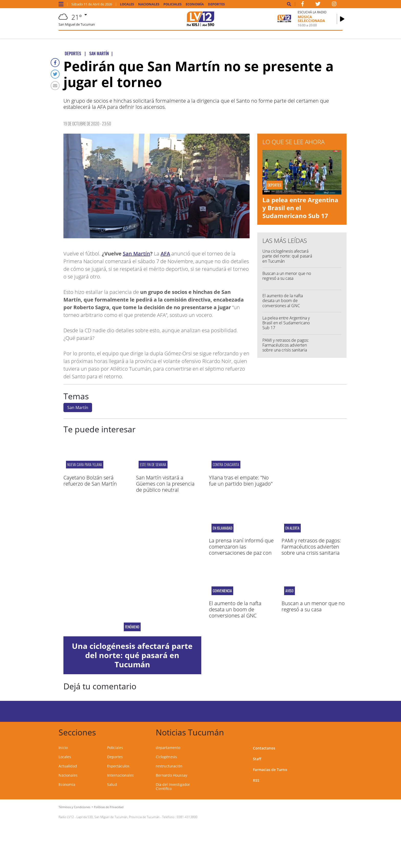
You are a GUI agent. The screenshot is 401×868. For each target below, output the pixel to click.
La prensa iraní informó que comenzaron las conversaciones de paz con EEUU (241, 550)
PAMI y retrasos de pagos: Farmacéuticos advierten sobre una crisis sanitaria (286, 345)
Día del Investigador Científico (173, 786)
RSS (256, 780)
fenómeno (132, 627)
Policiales (172, 4)
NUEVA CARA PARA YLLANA (85, 464)
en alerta (292, 528)
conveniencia (222, 591)
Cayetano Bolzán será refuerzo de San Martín (90, 481)
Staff (257, 759)
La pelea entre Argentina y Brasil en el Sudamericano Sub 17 (300, 208)
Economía (195, 4)
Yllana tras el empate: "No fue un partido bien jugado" (241, 481)
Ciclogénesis (166, 757)
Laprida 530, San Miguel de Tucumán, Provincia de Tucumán (118, 817)
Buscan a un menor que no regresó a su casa (287, 276)
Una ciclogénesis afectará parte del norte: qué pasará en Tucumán (287, 256)
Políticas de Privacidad (109, 807)
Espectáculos (118, 766)
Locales (127, 4)
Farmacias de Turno (270, 770)
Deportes (216, 4)
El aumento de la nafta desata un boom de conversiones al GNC (283, 301)
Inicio (63, 748)
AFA (165, 254)
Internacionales (120, 775)
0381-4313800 (187, 817)
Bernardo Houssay (171, 775)
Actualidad (68, 766)
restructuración (169, 766)
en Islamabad (222, 528)
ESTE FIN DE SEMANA (153, 464)
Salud (112, 784)
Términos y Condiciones (74, 807)
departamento (168, 748)
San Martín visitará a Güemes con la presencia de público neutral (165, 484)
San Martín (136, 254)
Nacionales (149, 4)
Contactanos (264, 748)
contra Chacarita (226, 464)
